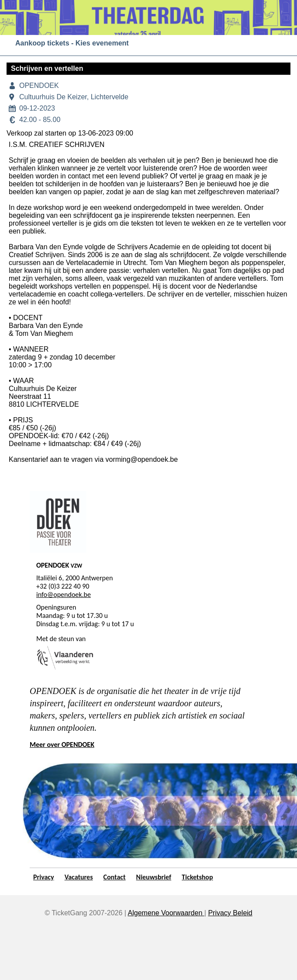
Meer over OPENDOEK (62, 745)
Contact (115, 877)
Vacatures (79, 877)
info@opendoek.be (64, 595)
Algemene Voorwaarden (166, 913)
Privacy (44, 877)
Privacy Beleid (230, 913)
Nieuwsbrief (154, 877)
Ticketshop (197, 877)
